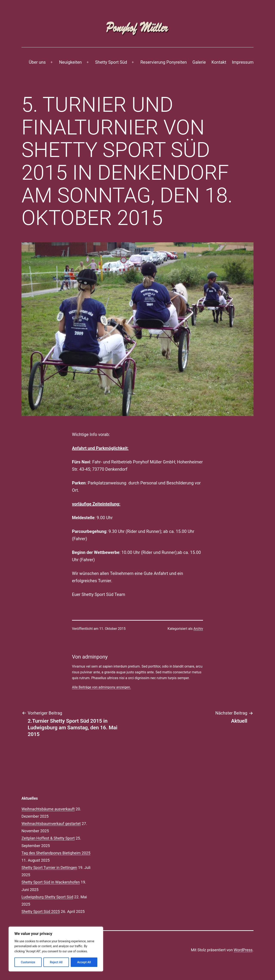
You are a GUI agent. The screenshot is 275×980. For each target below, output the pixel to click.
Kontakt (219, 62)
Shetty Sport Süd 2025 (41, 911)
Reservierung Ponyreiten (164, 62)
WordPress (243, 950)
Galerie (199, 62)
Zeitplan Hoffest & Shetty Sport (48, 838)
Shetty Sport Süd (111, 62)
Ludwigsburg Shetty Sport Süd (47, 897)
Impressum (243, 62)
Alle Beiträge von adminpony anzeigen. (101, 687)
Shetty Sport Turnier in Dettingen (49, 868)
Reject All (56, 962)
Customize (28, 962)
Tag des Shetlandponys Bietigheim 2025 (56, 853)
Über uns (37, 62)
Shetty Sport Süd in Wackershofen (51, 882)
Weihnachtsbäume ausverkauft (48, 809)
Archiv (198, 629)
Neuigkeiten (70, 62)
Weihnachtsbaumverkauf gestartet (51, 824)
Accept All (84, 962)
